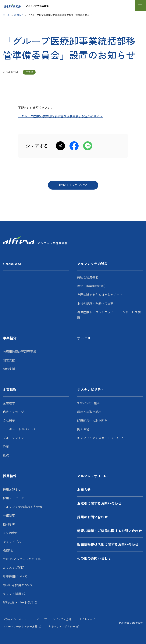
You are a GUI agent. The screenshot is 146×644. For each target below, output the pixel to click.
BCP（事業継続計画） (92, 286)
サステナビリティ (91, 389)
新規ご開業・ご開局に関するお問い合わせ (109, 531)
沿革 (6, 446)
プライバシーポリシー (16, 619)
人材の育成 (10, 533)
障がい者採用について (18, 585)
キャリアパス (12, 541)
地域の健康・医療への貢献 (95, 303)
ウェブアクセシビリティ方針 (54, 619)
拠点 (6, 455)
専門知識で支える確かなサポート (100, 295)
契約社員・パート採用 (18, 602)
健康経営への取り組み (92, 420)
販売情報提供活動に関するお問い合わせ (108, 544)
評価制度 (9, 515)
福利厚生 (9, 524)
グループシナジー (15, 438)
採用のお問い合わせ (92, 517)
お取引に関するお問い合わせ (99, 503)
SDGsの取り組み (88, 403)
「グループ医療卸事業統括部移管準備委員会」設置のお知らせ (60, 116)
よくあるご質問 (13, 568)
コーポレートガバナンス (20, 429)
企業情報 (10, 389)
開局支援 (9, 369)
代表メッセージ (13, 412)
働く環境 (83, 429)
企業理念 (9, 403)
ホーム (6, 15)
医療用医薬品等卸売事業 (20, 351)
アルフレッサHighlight (94, 476)
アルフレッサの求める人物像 (23, 507)
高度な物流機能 (88, 277)
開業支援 (9, 360)
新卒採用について (15, 576)
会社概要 (9, 420)
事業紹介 (10, 338)
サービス (84, 338)
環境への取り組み (89, 412)
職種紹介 (9, 550)
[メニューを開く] (140, 6)
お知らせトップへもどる (73, 185)
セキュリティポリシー (62, 626)
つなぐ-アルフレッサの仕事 (22, 559)
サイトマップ (87, 619)
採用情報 (10, 476)
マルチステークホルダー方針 (20, 626)
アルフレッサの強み (92, 264)
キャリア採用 (12, 594)
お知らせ (19, 15)
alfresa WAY (12, 264)
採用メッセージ (13, 498)
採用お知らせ (12, 489)
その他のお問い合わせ (94, 558)
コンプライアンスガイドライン (98, 438)
